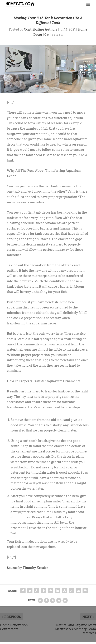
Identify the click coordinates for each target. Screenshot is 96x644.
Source (12, 568)
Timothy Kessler (35, 568)
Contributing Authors (41, 29)
